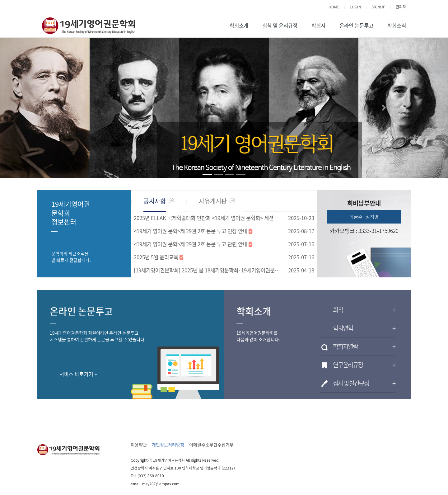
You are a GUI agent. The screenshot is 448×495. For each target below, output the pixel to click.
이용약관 (139, 445)
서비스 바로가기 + (78, 374)
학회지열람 (364, 346)
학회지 (318, 26)
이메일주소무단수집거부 (211, 445)
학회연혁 (364, 328)
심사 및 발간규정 (364, 383)
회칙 (364, 310)
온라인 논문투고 (356, 26)
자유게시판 (213, 201)
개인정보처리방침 (168, 445)
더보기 (171, 201)
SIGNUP (378, 7)
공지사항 (155, 201)
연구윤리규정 (364, 365)
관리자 (401, 7)
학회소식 (397, 26)
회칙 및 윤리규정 (280, 26)
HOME (334, 7)
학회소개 (239, 26)
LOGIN (355, 7)
